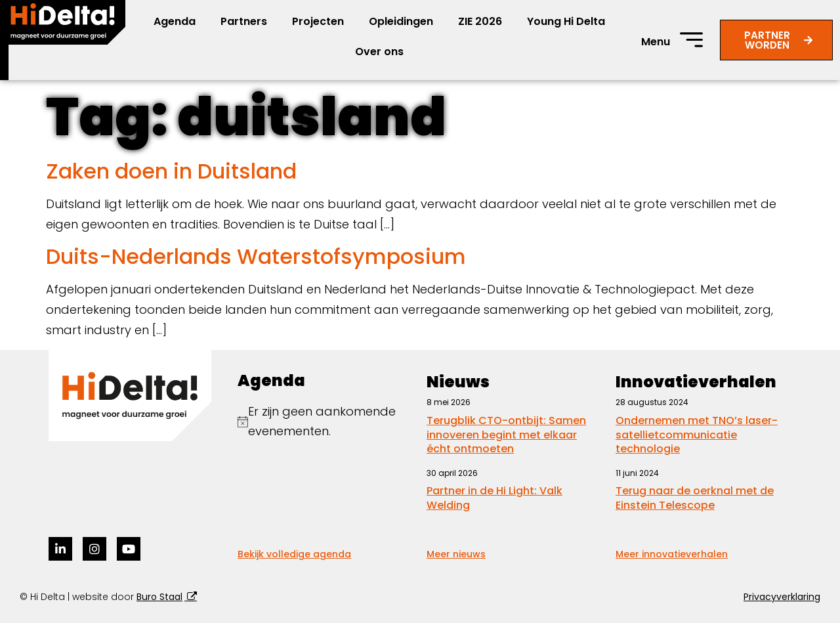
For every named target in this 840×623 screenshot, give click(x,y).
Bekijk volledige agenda (294, 554)
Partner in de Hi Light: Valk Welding (494, 498)
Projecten (318, 21)
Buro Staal (159, 597)
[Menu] (691, 40)
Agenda (175, 21)
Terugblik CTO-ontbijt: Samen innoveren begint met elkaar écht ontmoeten (506, 435)
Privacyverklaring (782, 597)
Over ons (379, 52)
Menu (656, 42)
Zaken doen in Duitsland (171, 171)
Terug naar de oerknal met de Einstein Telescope (695, 498)
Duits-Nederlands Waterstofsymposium (256, 256)
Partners (244, 21)
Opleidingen (401, 21)
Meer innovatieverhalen (672, 554)
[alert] (325, 422)
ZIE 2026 (480, 21)
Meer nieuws (456, 554)
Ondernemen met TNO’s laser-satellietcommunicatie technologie (697, 435)
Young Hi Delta (566, 21)
